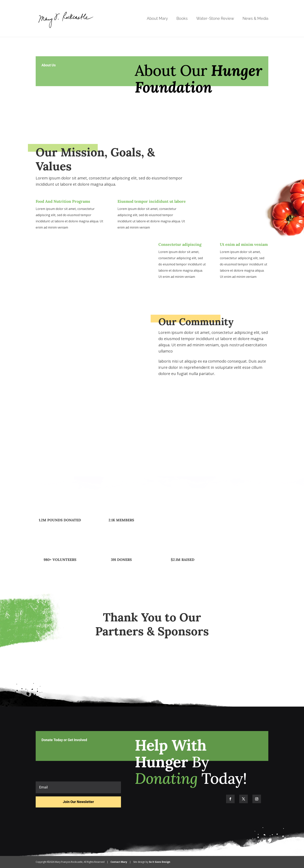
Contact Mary (119, 862)
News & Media (255, 19)
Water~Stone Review (215, 19)
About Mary (157, 19)
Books (182, 19)
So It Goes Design (160, 862)
